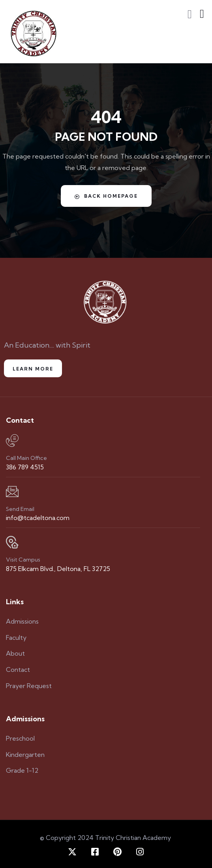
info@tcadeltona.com (38, 518)
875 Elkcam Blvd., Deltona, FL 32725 (58, 569)
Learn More (33, 369)
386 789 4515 (25, 467)
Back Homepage (106, 196)
